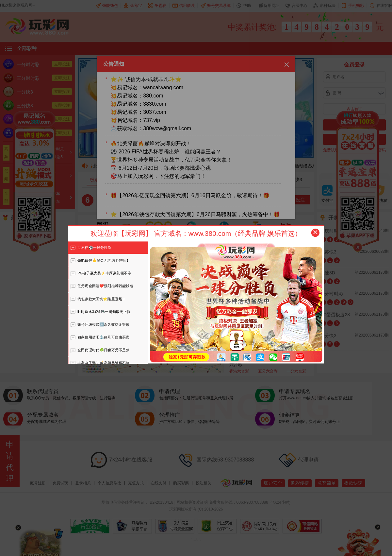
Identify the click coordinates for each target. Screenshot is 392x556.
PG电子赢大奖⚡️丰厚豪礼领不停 (101, 273)
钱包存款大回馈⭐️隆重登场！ (98, 299)
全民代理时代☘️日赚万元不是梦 (100, 350)
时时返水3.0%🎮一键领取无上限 (100, 312)
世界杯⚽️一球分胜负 (91, 248)
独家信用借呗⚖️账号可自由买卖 (100, 337)
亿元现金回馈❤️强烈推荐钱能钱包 (102, 286)
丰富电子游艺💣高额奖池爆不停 (100, 363)
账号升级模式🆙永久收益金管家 (100, 324)
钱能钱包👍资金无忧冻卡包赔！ (100, 260)
